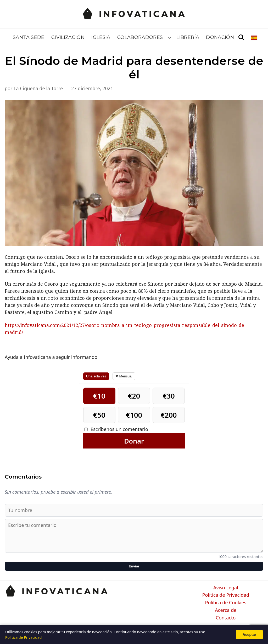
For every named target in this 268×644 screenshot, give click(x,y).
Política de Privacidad (226, 595)
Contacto (226, 618)
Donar (134, 441)
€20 (134, 396)
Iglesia (101, 37)
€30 (169, 396)
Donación (220, 37)
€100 (134, 415)
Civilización (68, 37)
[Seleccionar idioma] (255, 38)
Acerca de (226, 610)
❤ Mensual (124, 376)
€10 (99, 396)
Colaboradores (140, 37)
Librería (188, 37)
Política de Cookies (226, 603)
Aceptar (249, 635)
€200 (169, 415)
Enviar (134, 566)
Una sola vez (96, 376)
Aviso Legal (226, 588)
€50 (99, 415)
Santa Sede (29, 37)
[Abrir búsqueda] (241, 38)
